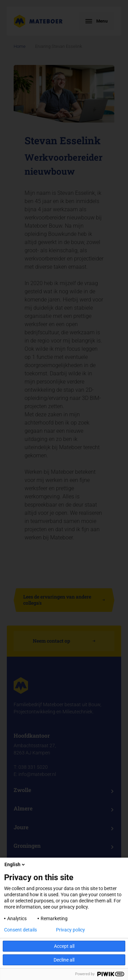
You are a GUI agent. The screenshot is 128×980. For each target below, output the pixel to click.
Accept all (64, 946)
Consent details (20, 930)
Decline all (64, 960)
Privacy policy (70, 930)
